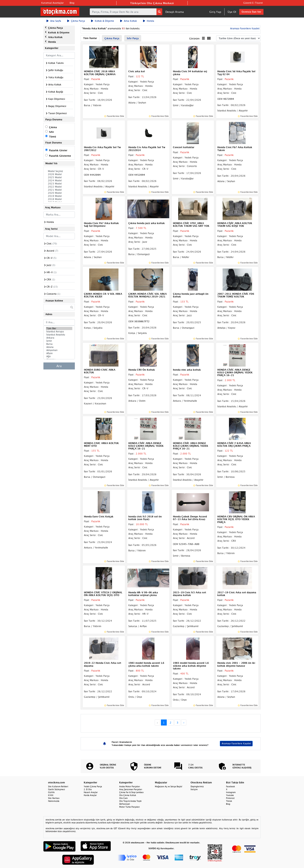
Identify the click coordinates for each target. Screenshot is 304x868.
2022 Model (59, 187)
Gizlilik (51, 792)
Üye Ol (232, 12)
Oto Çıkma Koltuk (128, 795)
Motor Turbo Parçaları (130, 807)
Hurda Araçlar (90, 795)
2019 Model (59, 196)
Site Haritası (54, 798)
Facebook (231, 786)
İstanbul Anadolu (59, 335)
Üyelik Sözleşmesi (57, 789)
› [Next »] (184, 722)
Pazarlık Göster (58, 150)
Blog (72, 3)
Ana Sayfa (54, 21)
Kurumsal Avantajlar (53, 3)
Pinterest (230, 798)
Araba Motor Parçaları (130, 786)
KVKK (51, 795)
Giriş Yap (215, 12)
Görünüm (194, 39)
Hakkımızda (54, 801)
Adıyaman (59, 350)
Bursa (59, 344)
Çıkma (53, 127)
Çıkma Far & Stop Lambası (131, 792)
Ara (59, 366)
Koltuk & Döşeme (103, 21)
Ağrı (59, 356)
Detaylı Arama (175, 12)
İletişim (194, 789)
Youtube (230, 795)
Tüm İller (59, 328)
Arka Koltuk (129, 21)
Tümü (53, 137)
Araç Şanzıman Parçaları (131, 789)
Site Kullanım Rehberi (58, 786)
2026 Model (59, 174)
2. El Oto (88, 789)
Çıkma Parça (76, 21)
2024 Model (59, 181)
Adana (59, 347)
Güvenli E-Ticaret (253, 3)
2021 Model (59, 190)
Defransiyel (125, 804)
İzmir (59, 341)
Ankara (59, 338)
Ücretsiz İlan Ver (251, 12)
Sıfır (51, 132)
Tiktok (229, 801)
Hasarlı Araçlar (91, 792)
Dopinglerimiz (197, 786)
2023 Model (59, 184)
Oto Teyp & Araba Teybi (130, 801)
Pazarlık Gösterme (60, 156)
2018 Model (59, 199)
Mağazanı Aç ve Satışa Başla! (169, 786)
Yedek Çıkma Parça (93, 786)
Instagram (231, 792)
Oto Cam (123, 798)
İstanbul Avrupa (59, 332)
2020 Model (59, 193)
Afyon (59, 353)
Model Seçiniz (59, 171)
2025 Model (59, 177)
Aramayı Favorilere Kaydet (244, 28)
